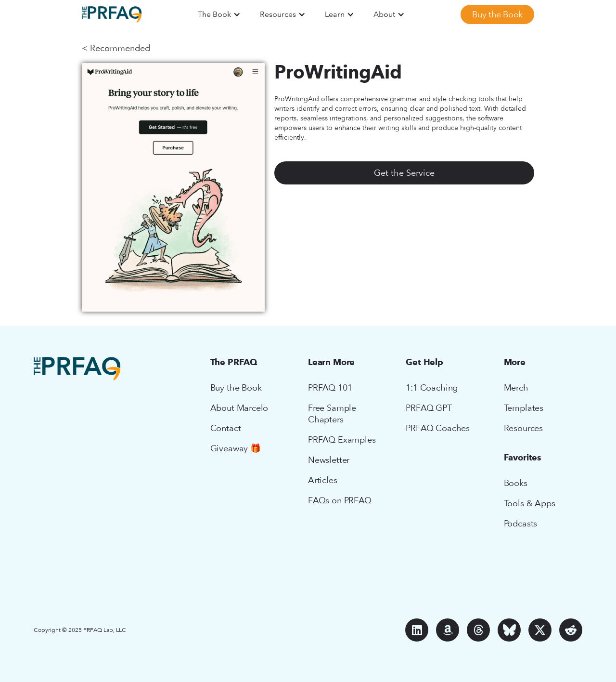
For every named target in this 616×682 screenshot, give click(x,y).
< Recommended (116, 48)
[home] (112, 14)
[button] (219, 14)
